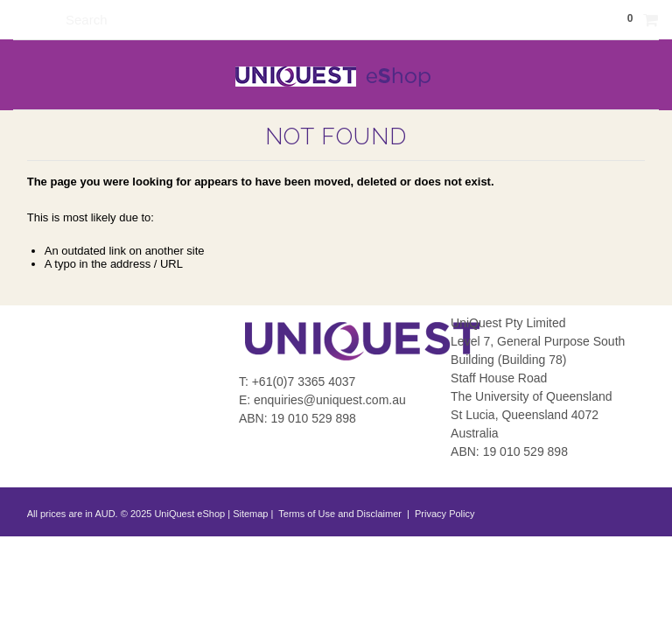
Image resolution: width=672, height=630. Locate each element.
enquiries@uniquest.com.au (330, 400)
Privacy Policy (444, 514)
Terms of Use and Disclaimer (340, 514)
